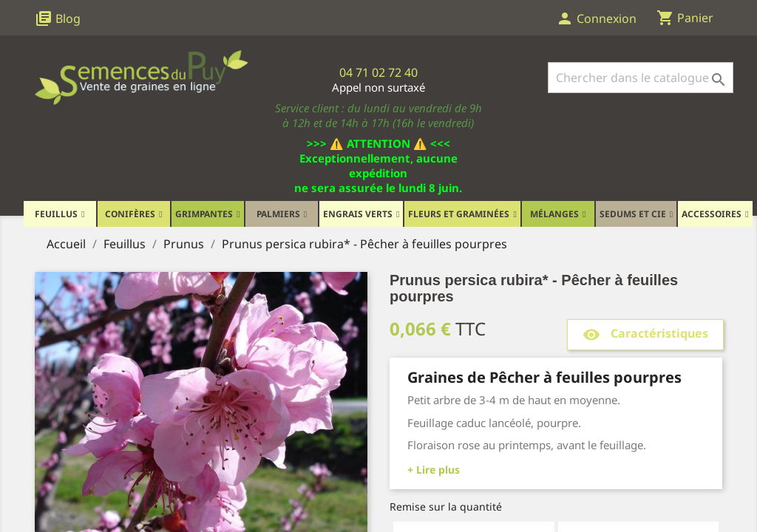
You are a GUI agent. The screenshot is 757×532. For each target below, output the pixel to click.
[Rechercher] (641, 78)
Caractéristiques (645, 334)
